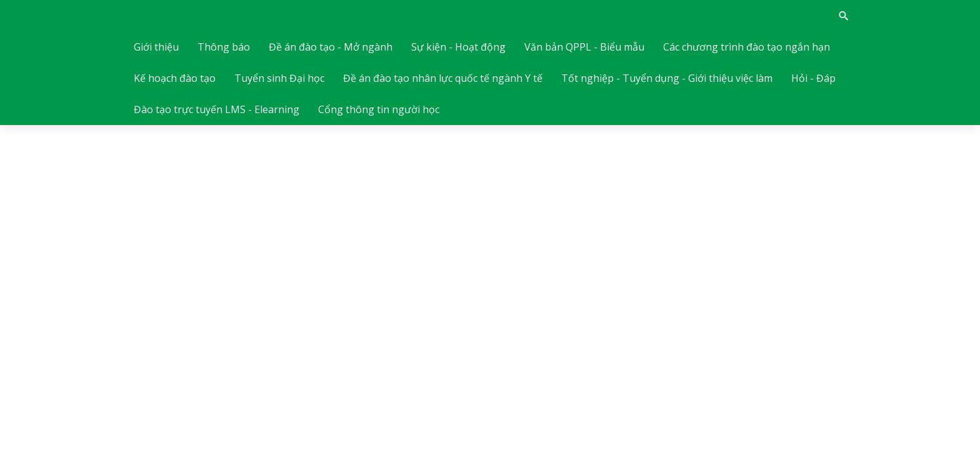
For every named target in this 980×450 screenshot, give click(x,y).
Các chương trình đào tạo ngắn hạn (747, 47)
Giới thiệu (156, 47)
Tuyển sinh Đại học (279, 78)
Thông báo (224, 47)
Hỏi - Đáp (813, 78)
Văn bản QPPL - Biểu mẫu (584, 47)
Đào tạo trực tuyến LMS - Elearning (217, 109)
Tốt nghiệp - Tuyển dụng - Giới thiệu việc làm (667, 78)
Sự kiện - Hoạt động (458, 47)
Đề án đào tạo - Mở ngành (331, 47)
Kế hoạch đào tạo (175, 78)
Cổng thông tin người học (379, 109)
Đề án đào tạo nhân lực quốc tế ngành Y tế (443, 78)
